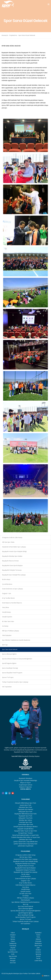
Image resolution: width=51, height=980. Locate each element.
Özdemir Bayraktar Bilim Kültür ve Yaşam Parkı (26, 837)
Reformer (13, 958)
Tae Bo (38, 958)
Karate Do (13, 950)
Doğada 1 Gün (7, 593)
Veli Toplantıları (7, 687)
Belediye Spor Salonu (25, 820)
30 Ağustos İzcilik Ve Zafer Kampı (12, 538)
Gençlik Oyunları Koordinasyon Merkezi (25, 827)
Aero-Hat (13, 963)
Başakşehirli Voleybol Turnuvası (12, 570)
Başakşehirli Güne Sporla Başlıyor (12, 566)
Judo (38, 948)
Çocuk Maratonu (7, 584)
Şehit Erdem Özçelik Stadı (26, 846)
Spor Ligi (5, 645)
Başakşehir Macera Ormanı (10, 561)
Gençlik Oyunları (7, 617)
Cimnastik (38, 941)
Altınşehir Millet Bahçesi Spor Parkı (25, 803)
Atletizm (38, 939)
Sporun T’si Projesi (8, 677)
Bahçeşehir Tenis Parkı (26, 818)
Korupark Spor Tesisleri (26, 833)
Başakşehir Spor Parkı (26, 816)
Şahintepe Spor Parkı (25, 839)
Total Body (13, 946)
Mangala (13, 961)
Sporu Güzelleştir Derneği (10, 668)
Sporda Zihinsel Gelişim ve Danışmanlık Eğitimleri (17, 659)
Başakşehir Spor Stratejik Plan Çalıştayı (14, 575)
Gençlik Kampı (6, 612)
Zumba (38, 956)
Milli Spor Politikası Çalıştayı (11, 631)
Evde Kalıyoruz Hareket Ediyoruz (12, 603)
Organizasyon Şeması (26, 785)
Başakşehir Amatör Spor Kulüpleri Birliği (14, 551)
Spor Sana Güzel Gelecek (10, 649)
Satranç (13, 939)
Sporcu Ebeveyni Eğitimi (9, 654)
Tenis (38, 937)
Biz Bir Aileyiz (6, 579)
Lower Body (38, 961)
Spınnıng (38, 954)
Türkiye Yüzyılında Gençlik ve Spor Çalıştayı (15, 682)
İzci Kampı (5, 626)
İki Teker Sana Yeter (8, 621)
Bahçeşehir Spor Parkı (25, 812)
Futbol (13, 933)
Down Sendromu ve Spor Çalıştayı (12, 589)
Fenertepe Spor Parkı (26, 822)
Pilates (13, 941)
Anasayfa (5, 35)
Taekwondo (13, 943)
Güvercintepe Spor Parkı (26, 824)
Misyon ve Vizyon (25, 783)
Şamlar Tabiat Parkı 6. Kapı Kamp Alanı (25, 844)
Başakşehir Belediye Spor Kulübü (12, 556)
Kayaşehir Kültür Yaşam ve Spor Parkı (26, 831)
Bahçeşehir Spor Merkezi (25, 809)
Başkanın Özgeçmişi (26, 787)
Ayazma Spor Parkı (25, 805)
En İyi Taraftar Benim (8, 598)
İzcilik (13, 954)
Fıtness (13, 937)
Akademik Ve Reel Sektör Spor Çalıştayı (14, 547)
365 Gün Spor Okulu (8, 542)
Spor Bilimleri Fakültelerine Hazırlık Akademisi (16, 640)
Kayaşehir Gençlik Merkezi (25, 829)
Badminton (38, 943)
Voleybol (13, 935)
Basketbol (38, 933)
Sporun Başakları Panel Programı (12, 673)
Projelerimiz (13, 35)
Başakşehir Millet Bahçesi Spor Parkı (26, 814)
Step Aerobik (13, 956)
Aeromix (38, 952)
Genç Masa (6, 607)
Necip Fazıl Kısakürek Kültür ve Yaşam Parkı (25, 835)
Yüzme (38, 935)
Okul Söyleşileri (7, 635)
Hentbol (38, 950)
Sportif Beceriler (13, 952)
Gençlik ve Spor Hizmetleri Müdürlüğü (25, 780)
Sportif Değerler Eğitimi (9, 663)
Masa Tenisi (38, 946)
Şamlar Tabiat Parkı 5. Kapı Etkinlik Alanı (26, 842)
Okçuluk (13, 948)
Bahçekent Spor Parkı (25, 807)
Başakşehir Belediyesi (26, 778)
